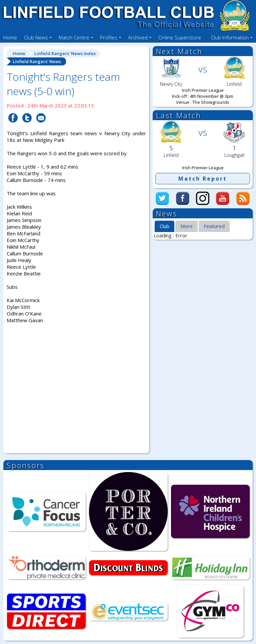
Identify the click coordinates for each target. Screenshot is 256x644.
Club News (36, 37)
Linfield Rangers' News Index (65, 53)
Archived (138, 37)
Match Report (203, 179)
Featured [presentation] (214, 226)
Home (10, 37)
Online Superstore (180, 37)
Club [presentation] (164, 226)
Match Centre (74, 37)
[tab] (164, 227)
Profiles (109, 37)
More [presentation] (186, 226)
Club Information (230, 37)
